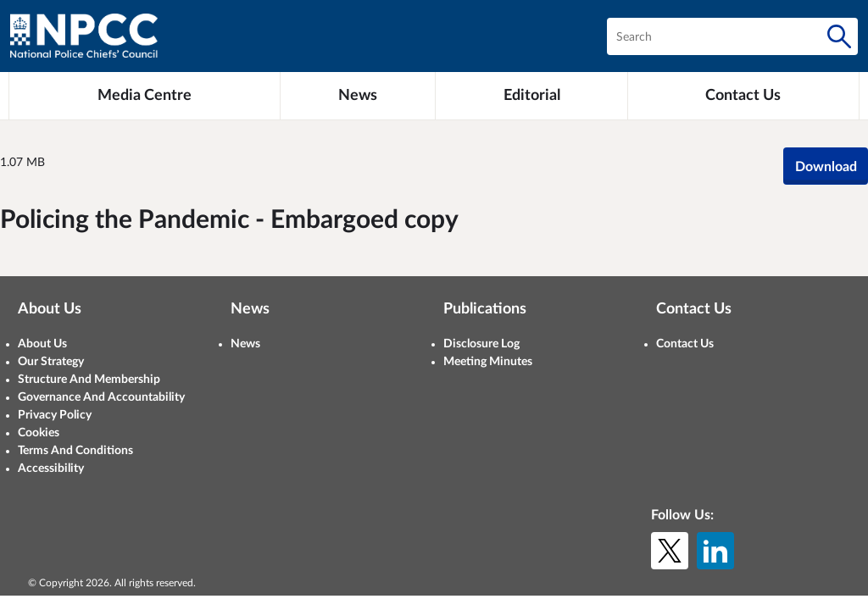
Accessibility (51, 469)
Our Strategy (51, 362)
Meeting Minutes (488, 362)
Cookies (39, 433)
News (245, 344)
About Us (42, 344)
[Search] (839, 36)
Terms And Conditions (75, 451)
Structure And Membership (89, 380)
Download (826, 167)
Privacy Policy (55, 415)
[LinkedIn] (715, 551)
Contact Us (685, 344)
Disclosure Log (481, 344)
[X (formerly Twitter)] (670, 551)
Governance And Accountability (101, 397)
